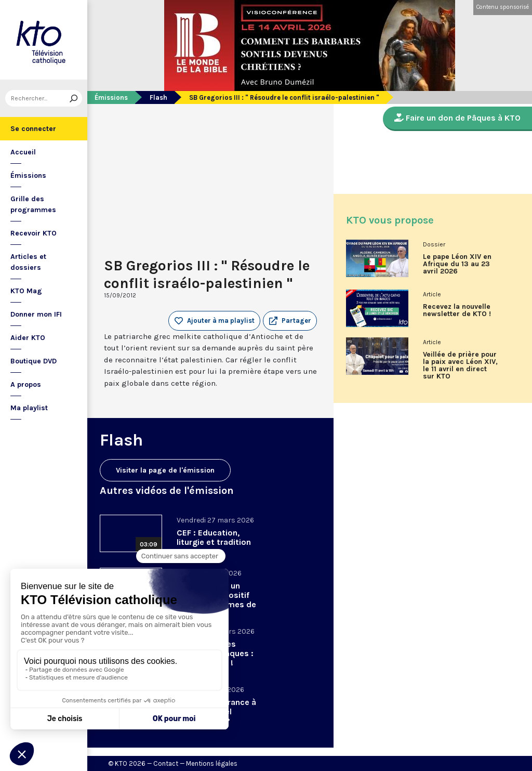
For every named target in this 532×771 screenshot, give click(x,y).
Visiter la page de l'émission (165, 470)
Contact (166, 763)
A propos (26, 384)
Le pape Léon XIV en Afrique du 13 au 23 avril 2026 (457, 264)
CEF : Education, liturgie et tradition (214, 537)
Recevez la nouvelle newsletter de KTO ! (457, 310)
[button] (290, 321)
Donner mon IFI (36, 314)
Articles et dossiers (28, 262)
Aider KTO (28, 338)
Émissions (28, 175)
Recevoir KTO (34, 233)
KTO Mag (26, 291)
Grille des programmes (33, 204)
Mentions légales (212, 763)
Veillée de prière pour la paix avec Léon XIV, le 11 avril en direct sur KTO (460, 365)
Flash (158, 97)
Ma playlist (29, 408)
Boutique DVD (34, 361)
